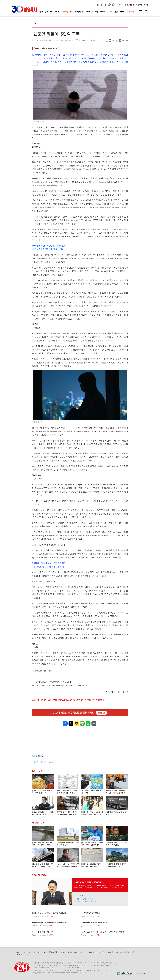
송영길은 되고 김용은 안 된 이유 (85, 902)
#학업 (55, 700)
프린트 (117, 41)
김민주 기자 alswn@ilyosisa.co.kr (43, 40)
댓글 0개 (95, 40)
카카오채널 (98, 5)
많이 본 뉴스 (37, 771)
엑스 (71, 723)
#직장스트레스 (63, 700)
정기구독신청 (129, 5)
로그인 (146, 5)
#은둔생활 (36, 700)
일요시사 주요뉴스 (40, 875)
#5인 (50, 700)
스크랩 (120, 41)
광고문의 (27, 952)
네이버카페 (88, 723)
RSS (109, 952)
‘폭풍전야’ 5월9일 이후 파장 (84, 899)
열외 (113, 5)
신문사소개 (16, 952)
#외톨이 (44, 700)
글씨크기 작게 (127, 41)
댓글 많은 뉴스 (38, 823)
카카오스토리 (102, 5)
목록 (110, 41)
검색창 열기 (146, 12)
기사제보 (120, 5)
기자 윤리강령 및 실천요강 (124, 952)
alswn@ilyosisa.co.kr (42, 671)
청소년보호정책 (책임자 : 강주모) (73, 952)
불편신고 (37, 952)
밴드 (94, 723)
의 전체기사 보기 (115, 692)
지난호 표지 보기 (22, 955)
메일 (113, 41)
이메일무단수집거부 (97, 952)
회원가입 (139, 5)
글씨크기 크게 (123, 41)
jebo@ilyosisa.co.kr (78, 685)
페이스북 (106, 5)
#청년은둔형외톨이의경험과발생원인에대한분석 (87, 700)
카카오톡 (77, 723)
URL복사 (107, 41)
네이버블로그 (109, 5)
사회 (34, 24)
